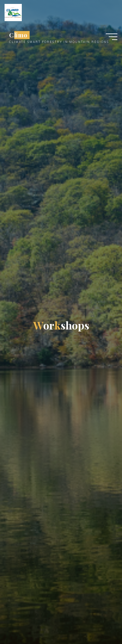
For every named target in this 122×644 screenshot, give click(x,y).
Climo (19, 35)
